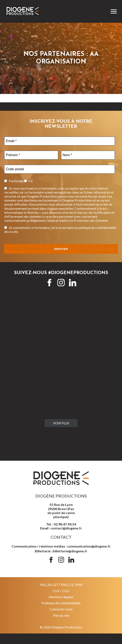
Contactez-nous (61, 609)
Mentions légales (61, 597)
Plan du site (61, 615)
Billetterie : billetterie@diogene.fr (61, 551)
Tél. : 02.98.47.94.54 (61, 524)
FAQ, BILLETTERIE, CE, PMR (61, 585)
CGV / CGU (61, 591)
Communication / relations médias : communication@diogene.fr (61, 546)
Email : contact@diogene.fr (61, 528)
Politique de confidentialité (61, 603)
